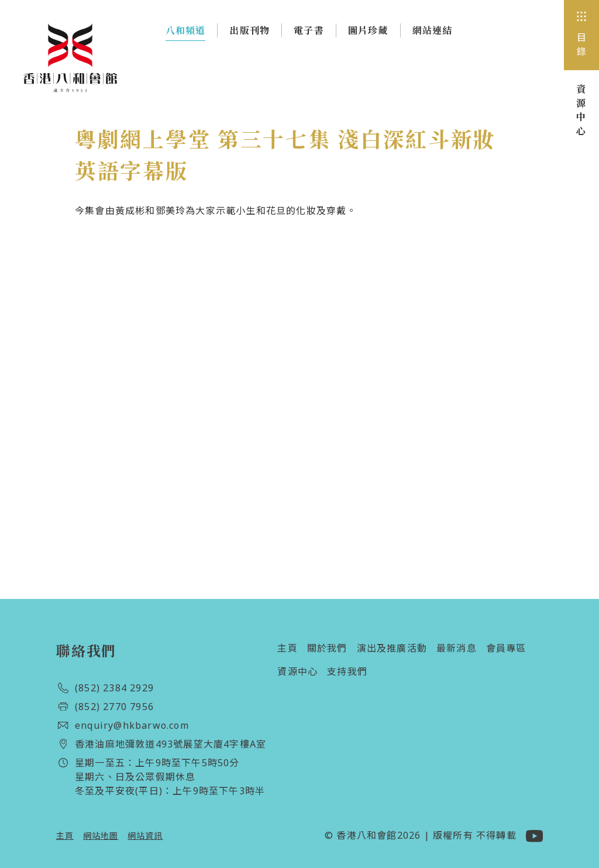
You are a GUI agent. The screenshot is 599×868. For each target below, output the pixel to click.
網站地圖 (101, 836)
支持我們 (347, 671)
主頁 (287, 648)
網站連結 (433, 30)
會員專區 (506, 648)
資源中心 (297, 671)
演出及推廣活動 (392, 648)
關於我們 (327, 648)
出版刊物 (249, 30)
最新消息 (457, 648)
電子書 (309, 30)
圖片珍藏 (368, 30)
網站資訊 (145, 836)
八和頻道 (186, 33)
